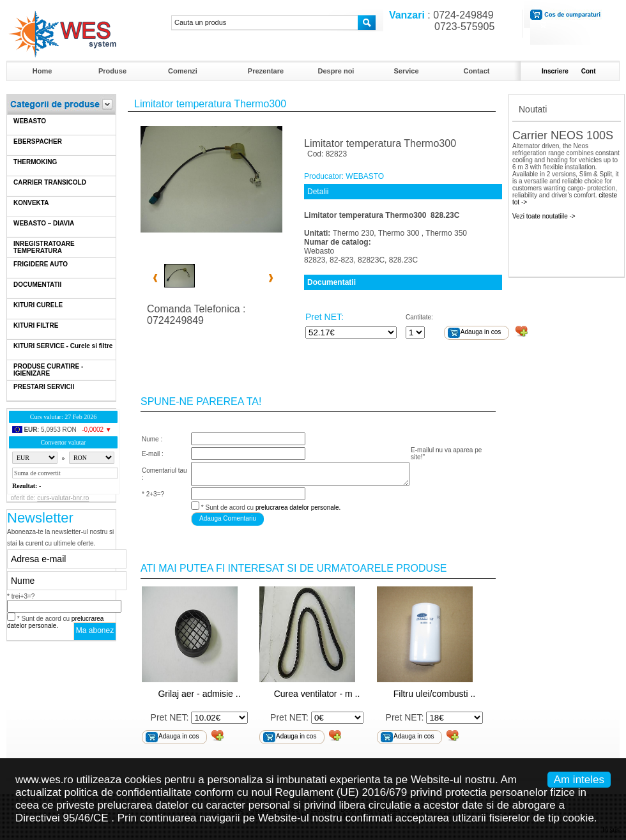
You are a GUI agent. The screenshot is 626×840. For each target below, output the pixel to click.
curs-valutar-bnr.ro (63, 498)
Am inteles (579, 780)
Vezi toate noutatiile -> (544, 216)
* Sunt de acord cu (55, 622)
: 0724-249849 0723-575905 (439, 21)
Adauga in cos (481, 332)
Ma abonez (95, 630)
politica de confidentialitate (128, 792)
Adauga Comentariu (228, 518)
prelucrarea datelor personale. (55, 622)
